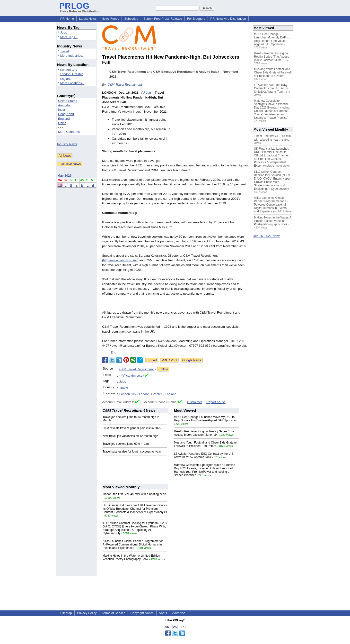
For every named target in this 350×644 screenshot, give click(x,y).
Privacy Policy (87, 613)
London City (69, 70)
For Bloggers (196, 19)
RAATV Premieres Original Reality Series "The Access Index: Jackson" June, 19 (204, 433)
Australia (64, 105)
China (62, 123)
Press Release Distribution (80, 9)
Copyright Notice (142, 613)
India (61, 110)
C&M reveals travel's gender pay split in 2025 (132, 428)
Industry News (67, 144)
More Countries (69, 132)
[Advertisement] (211, 126)
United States (68, 101)
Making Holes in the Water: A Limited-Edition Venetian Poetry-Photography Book (131, 557)
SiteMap (66, 613)
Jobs (64, 32)
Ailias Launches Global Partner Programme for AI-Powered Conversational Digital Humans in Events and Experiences (133, 544)
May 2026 (65, 176)
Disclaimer (195, 402)
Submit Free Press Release (163, 19)
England (66, 79)
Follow (163, 369)
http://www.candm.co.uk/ (120, 260)
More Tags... (69, 37)
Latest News (88, 19)
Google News (192, 360)
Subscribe (131, 19)
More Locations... (72, 83)
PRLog (146, 93)
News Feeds (110, 19)
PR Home (67, 19)
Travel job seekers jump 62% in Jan (126, 444)
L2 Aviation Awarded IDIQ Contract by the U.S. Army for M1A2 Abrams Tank (204, 455)
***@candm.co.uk (132, 376)
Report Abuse (216, 402)
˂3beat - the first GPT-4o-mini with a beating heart (134, 494)
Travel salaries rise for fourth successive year (132, 452)
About (163, 613)
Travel (64, 51)
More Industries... (72, 56)
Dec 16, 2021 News (267, 236)
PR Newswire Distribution (228, 19)
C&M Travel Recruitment (125, 85)
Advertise (179, 613)
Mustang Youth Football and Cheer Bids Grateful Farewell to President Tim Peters (205, 444)
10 (60, 185)
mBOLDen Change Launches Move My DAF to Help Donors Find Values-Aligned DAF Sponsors (205, 419)
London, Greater (71, 74)
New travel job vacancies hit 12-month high (130, 436)
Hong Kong (66, 114)
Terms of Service (114, 613)
